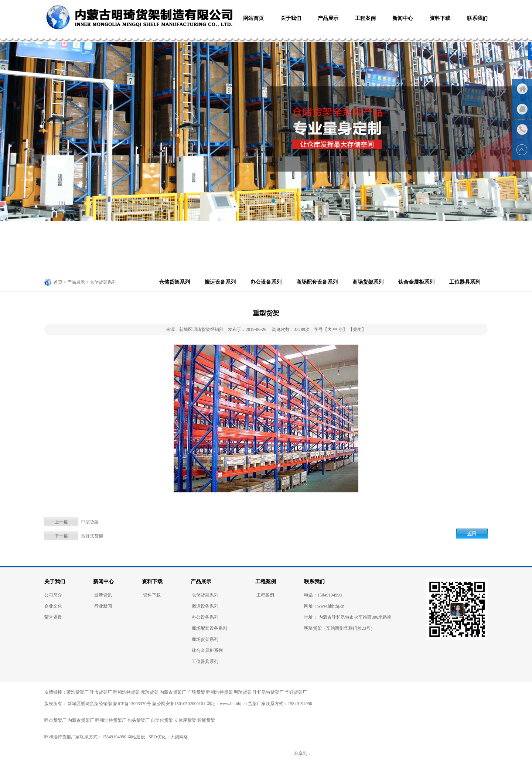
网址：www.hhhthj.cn (227, 704)
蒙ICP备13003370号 (132, 704)
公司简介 (53, 595)
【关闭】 (357, 329)
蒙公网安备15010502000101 (179, 704)
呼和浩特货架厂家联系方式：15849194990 (85, 737)
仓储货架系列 (174, 282)
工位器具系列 (465, 282)
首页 (58, 282)
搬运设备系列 (220, 282)
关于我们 (55, 582)
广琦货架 (196, 692)
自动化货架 (162, 720)
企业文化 (53, 606)
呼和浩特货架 (126, 692)
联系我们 (314, 582)
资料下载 (152, 582)
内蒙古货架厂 (173, 692)
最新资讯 (103, 595)
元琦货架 (150, 692)
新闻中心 (103, 582)
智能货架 (206, 720)
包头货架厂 (139, 720)
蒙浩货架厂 (78, 692)
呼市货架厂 (101, 692)
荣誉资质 (53, 617)
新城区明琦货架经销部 (89, 704)
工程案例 (266, 582)
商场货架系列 (368, 282)
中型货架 (90, 522)
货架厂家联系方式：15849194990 (280, 704)
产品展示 (201, 582)
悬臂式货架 (92, 536)
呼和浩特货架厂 (268, 692)
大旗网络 (179, 737)
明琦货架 (243, 692)
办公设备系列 (266, 282)
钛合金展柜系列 (416, 282)
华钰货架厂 (296, 692)
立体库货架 (185, 720)
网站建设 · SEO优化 (147, 737)
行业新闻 (103, 606)
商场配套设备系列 (317, 282)
